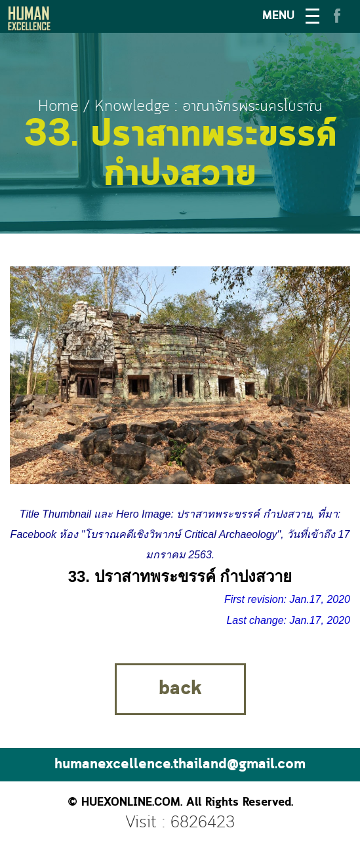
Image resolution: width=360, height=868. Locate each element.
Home (58, 107)
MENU (278, 16)
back (180, 689)
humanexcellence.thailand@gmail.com (180, 765)
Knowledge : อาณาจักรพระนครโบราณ (208, 107)
